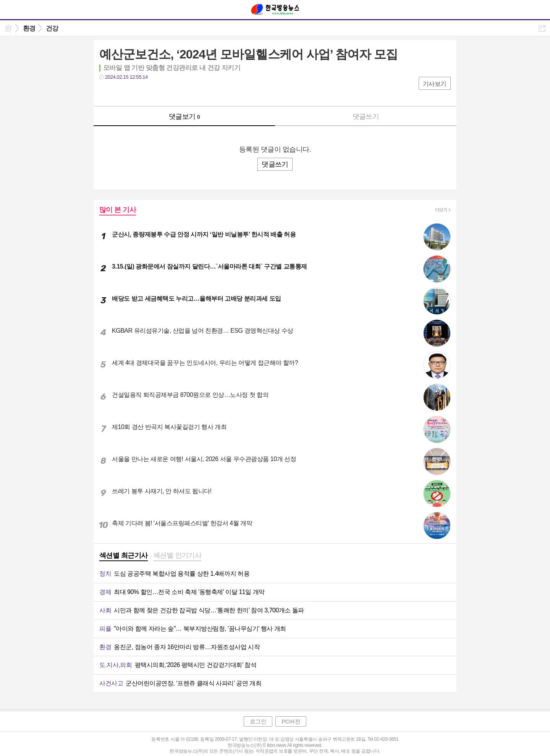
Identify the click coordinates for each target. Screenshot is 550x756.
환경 (29, 28)
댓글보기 (184, 117)
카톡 (137, 93)
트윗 (121, 93)
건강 (52, 28)
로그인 (258, 721)
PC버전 (291, 721)
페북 (106, 93)
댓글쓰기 (366, 117)
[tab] (124, 556)
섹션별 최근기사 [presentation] (124, 555)
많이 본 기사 (118, 210)
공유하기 (542, 28)
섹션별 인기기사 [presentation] (177, 555)
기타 (152, 93)
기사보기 (435, 84)
